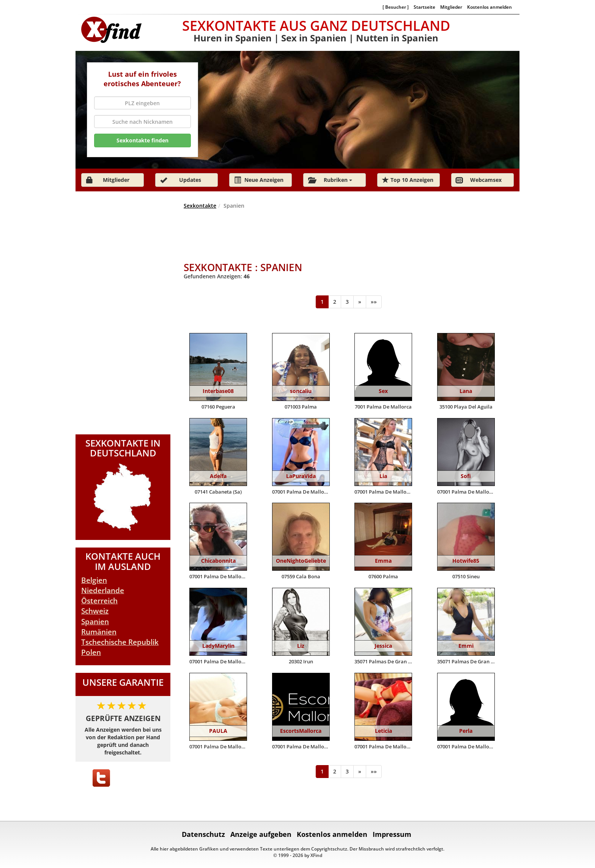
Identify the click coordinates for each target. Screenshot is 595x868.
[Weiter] (360, 302)
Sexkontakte (200, 206)
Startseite (424, 7)
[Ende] (374, 302)
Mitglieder (451, 7)
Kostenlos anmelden (490, 7)
